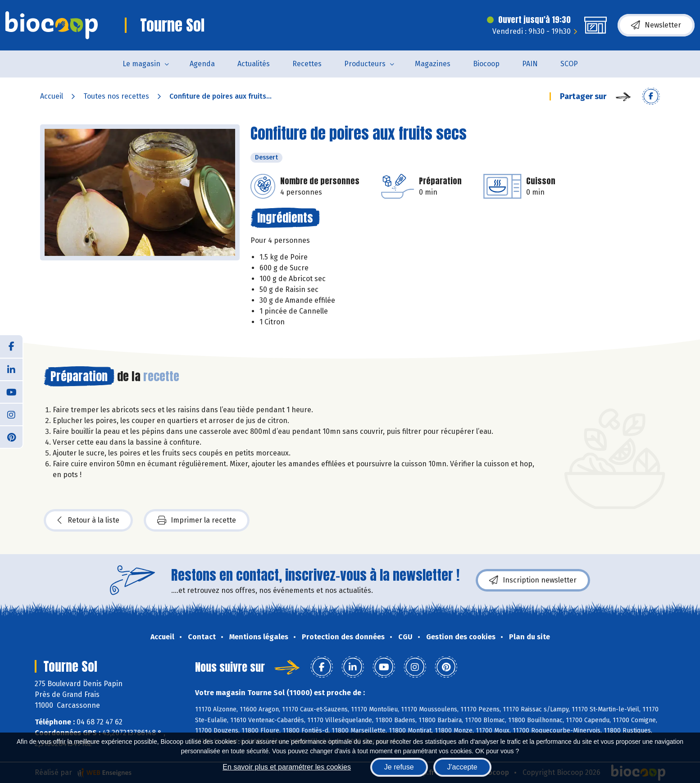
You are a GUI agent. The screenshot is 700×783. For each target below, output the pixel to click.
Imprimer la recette (197, 520)
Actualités (254, 64)
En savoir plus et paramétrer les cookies (287, 767)
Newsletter (656, 25)
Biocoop (486, 64)
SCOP (569, 64)
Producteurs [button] (365, 64)
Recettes (307, 64)
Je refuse (399, 767)
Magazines (433, 64)
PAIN (530, 64)
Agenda (202, 64)
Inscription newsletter (533, 580)
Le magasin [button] (141, 64)
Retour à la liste (88, 520)
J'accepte (462, 767)
